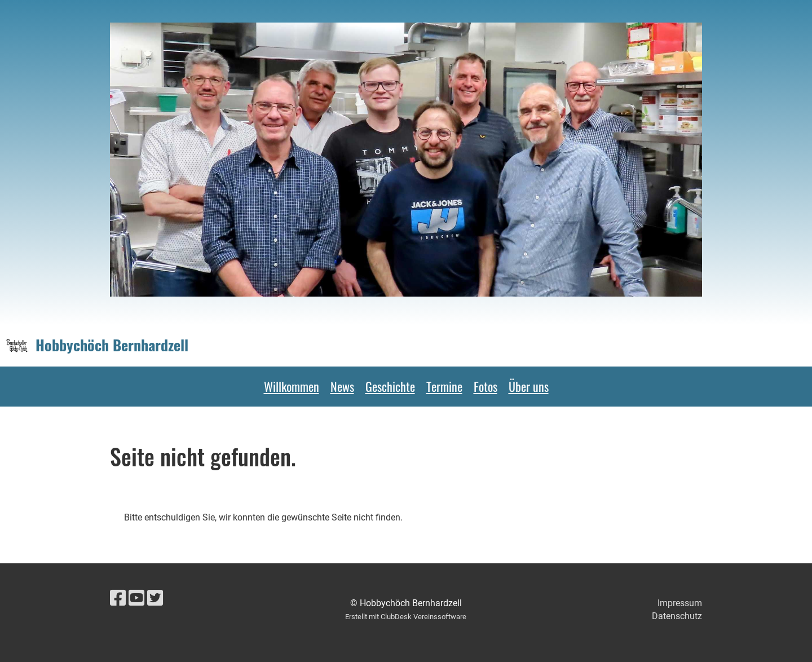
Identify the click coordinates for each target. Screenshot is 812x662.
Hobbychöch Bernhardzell (112, 345)
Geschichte (390, 386)
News (342, 386)
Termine (444, 386)
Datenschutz (677, 616)
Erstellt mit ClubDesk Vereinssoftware (406, 617)
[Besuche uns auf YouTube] (136, 598)
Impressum (680, 603)
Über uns (529, 386)
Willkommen (292, 386)
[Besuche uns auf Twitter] (155, 598)
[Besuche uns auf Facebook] (118, 598)
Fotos (486, 386)
